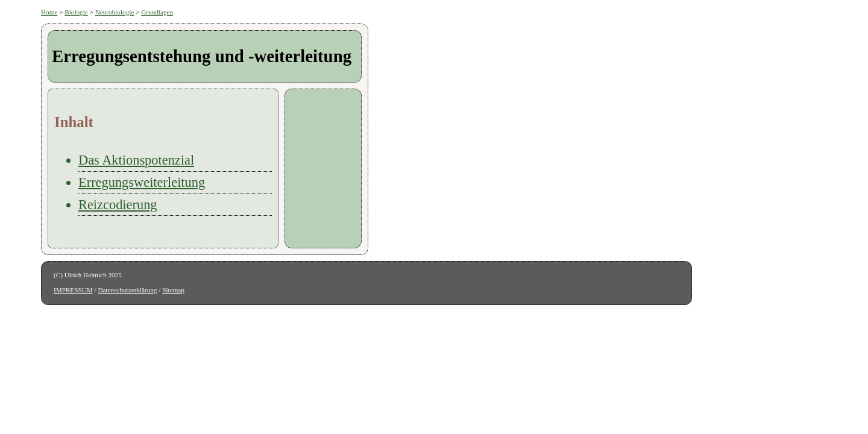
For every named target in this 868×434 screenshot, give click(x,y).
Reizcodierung (118, 205)
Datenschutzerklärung (127, 290)
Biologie (76, 12)
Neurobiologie (115, 12)
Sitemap (173, 290)
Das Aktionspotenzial (136, 160)
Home (49, 12)
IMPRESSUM (73, 290)
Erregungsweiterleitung (142, 182)
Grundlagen (157, 12)
